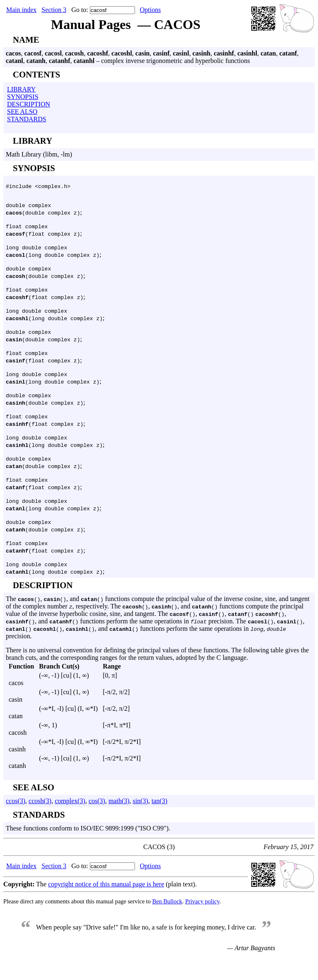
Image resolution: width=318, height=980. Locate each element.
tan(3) (159, 824)
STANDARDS (27, 119)
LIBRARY (21, 89)
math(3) (119, 824)
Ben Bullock (167, 925)
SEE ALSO (22, 112)
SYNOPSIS (23, 97)
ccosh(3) (40, 824)
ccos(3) (16, 824)
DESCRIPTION (29, 104)
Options (151, 10)
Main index (21, 10)
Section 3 (54, 10)
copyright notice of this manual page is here (106, 908)
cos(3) (97, 824)
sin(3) (141, 824)
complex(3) (70, 824)
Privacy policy (202, 925)
